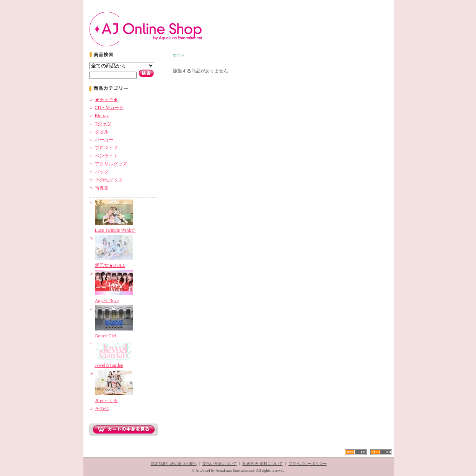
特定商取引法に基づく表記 (174, 464)
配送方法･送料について (263, 464)
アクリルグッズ (111, 164)
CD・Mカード (109, 108)
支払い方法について (220, 464)
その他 (102, 409)
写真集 (102, 188)
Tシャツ (103, 124)
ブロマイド (106, 148)
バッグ (102, 172)
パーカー (104, 140)
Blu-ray (102, 116)
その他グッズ (109, 180)
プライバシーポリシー (308, 464)
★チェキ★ (106, 100)
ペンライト (106, 156)
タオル (102, 132)
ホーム (179, 55)
